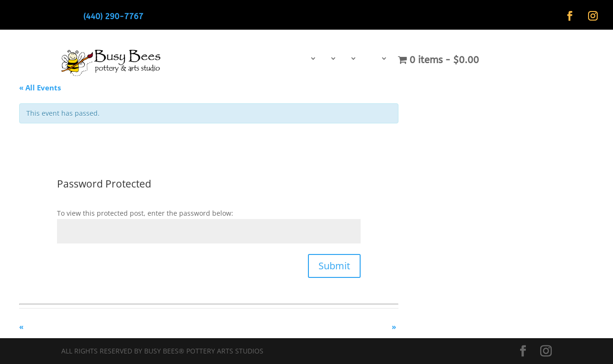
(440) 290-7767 (113, 16)
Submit (334, 266)
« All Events (40, 88)
